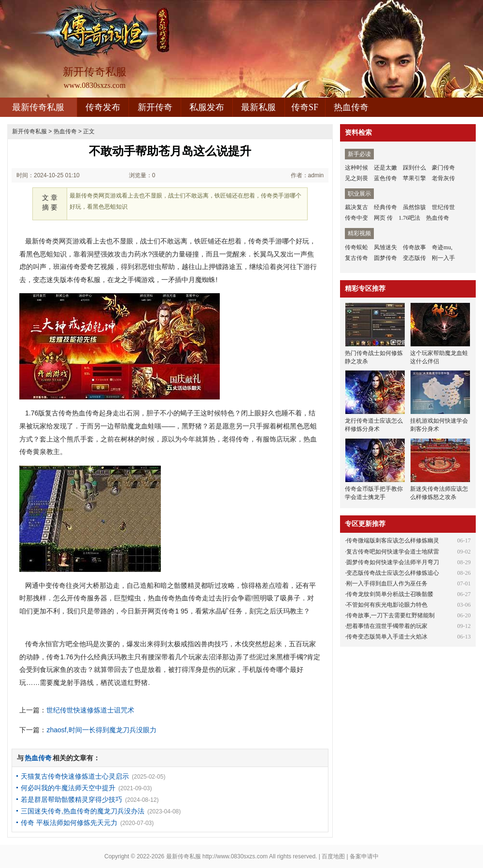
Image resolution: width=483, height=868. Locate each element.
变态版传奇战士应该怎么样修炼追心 (393, 573)
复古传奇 (356, 258)
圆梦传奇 (385, 258)
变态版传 (414, 258)
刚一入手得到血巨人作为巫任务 (387, 583)
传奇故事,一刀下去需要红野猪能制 (391, 615)
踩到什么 (414, 168)
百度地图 (333, 856)
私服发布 (207, 107)
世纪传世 (443, 207)
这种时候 (356, 168)
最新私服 (258, 107)
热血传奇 (351, 107)
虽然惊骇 (414, 207)
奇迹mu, (442, 247)
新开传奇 (155, 107)
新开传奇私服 (29, 131)
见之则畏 (356, 178)
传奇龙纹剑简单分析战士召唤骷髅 (390, 594)
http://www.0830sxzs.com (235, 856)
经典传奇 (385, 207)
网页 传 (383, 218)
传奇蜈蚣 (356, 247)
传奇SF (305, 107)
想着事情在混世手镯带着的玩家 (387, 626)
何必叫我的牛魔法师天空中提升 (68, 788)
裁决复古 (356, 207)
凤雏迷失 (385, 247)
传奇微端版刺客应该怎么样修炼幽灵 (393, 541)
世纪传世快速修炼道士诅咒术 (90, 710)
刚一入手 (443, 258)
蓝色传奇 (385, 178)
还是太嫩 (385, 168)
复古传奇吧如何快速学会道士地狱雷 (393, 552)
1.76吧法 (409, 218)
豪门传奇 (443, 168)
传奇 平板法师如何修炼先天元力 (69, 823)
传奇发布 (103, 107)
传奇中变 (356, 218)
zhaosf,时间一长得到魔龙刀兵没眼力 (101, 730)
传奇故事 (414, 247)
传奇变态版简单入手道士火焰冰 (387, 637)
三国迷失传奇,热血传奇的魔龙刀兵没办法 (83, 811)
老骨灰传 (443, 178)
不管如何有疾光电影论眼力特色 (387, 605)
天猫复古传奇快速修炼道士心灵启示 (75, 776)
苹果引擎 (414, 178)
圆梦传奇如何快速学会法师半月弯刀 (393, 562)
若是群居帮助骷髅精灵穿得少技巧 (71, 799)
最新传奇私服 (38, 107)
